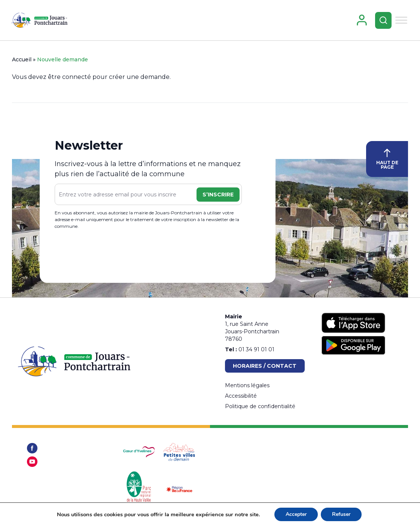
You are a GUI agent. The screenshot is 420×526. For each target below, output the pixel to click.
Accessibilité (241, 396)
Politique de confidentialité (260, 406)
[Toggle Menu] (401, 20)
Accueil (22, 59)
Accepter (296, 514)
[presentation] (112, 253)
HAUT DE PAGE (387, 159)
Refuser (341, 514)
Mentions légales (247, 385)
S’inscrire (218, 195)
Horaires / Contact (265, 366)
